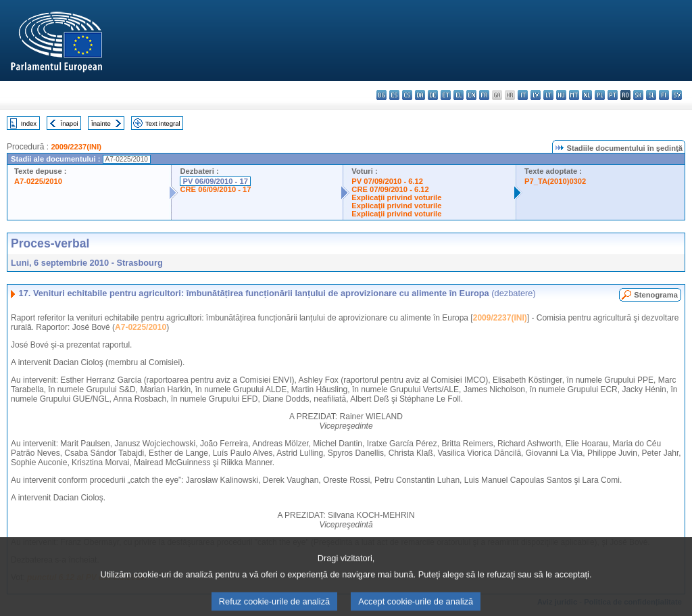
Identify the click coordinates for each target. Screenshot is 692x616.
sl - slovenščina (651, 95)
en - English (471, 95)
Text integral (163, 123)
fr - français (484, 95)
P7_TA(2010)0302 (555, 181)
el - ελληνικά (459, 95)
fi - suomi (664, 95)
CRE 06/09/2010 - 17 (215, 189)
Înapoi (70, 123)
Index (29, 123)
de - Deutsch (433, 95)
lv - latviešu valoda (536, 95)
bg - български (381, 95)
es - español (394, 95)
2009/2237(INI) (76, 147)
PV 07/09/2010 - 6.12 (387, 181)
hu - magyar (561, 95)
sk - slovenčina (638, 95)
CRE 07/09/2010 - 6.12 (390, 189)
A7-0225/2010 (38, 181)
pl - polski (600, 95)
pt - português (613, 95)
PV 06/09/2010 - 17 (215, 181)
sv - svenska (677, 95)
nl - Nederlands (587, 95)
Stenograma (656, 295)
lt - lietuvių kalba (548, 95)
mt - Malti (574, 95)
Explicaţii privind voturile (396, 197)
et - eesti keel (446, 95)
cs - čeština (407, 95)
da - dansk (420, 95)
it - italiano (523, 95)
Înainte (101, 123)
